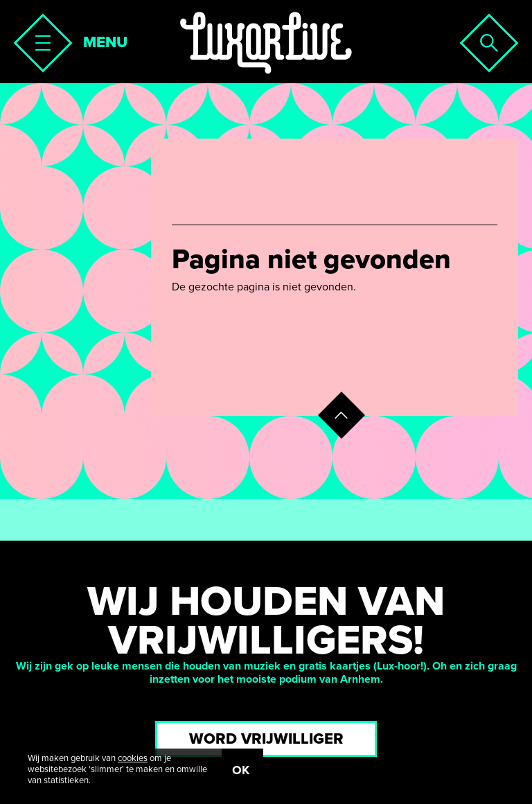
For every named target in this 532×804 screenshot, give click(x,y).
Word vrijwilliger (266, 739)
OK (241, 770)
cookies (133, 758)
